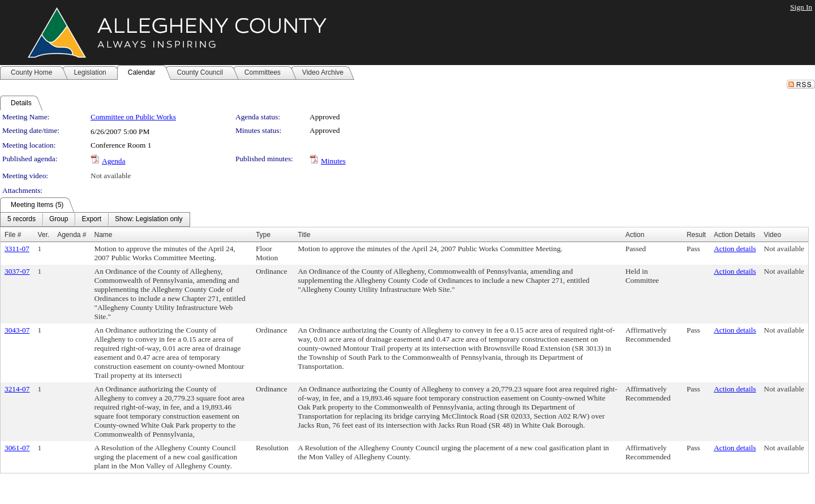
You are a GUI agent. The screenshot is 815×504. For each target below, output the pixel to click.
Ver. (43, 235)
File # (13, 235)
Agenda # (72, 235)
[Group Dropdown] (59, 219)
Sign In (801, 7)
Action (635, 235)
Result (696, 235)
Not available (111, 176)
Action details (735, 249)
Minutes (333, 161)
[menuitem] (22, 219)
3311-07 (17, 249)
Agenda (113, 161)
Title (304, 235)
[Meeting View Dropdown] (149, 219)
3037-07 (17, 271)
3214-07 (17, 389)
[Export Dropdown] (91, 219)
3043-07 (17, 330)
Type (263, 235)
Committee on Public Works (133, 117)
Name (104, 235)
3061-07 (17, 448)
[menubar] (95, 219)
